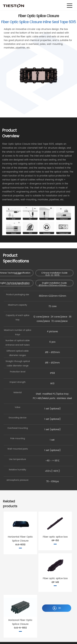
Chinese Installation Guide (54, 273)
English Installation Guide (54, 283)
